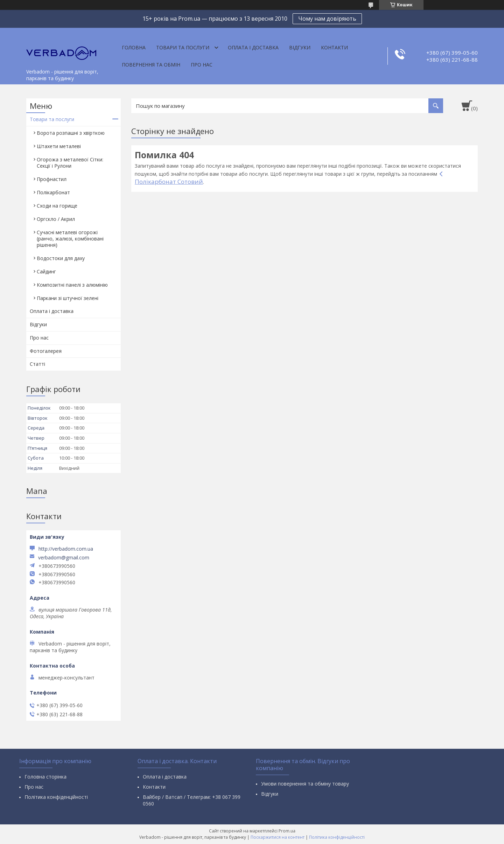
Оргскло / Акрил (56, 219)
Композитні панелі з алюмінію (72, 285)
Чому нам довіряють (327, 19)
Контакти (334, 47)
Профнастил (52, 179)
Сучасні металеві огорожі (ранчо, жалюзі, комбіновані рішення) (70, 239)
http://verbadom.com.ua (66, 549)
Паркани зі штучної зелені (68, 298)
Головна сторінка (45, 777)
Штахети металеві (59, 146)
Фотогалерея (46, 351)
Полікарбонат (53, 192)
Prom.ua (287, 831)
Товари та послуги (183, 47)
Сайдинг (46, 271)
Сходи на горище (57, 206)
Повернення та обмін (151, 65)
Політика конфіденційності (56, 797)
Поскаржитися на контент (278, 837)
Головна (134, 47)
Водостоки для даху (61, 258)
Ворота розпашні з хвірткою (71, 133)
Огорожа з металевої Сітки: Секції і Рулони (70, 163)
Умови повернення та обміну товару (305, 784)
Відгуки (300, 47)
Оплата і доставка (253, 47)
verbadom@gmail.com (64, 558)
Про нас (202, 65)
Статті (37, 364)
